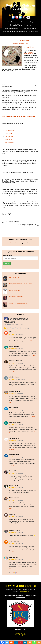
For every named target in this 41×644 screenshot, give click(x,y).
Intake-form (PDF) (20, 635)
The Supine (8, 140)
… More (31, 341)
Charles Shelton (14, 377)
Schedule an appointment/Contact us (15, 31)
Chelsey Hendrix (15, 391)
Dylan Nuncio (14, 557)
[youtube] (17, 17)
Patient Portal (33, 31)
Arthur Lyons (13, 485)
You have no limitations (12, 222)
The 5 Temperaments (11, 28)
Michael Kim (13, 332)
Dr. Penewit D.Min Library (29, 28)
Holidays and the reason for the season (20, 284)
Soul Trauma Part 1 (15, 277)
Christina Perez (14, 498)
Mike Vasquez (14, 408)
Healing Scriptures (14, 290)
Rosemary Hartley (15, 422)
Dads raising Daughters (16, 297)
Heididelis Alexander (16, 361)
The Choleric (8, 133)
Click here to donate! (13, 243)
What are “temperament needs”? (18, 303)
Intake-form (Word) (20, 633)
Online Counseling (27, 22)
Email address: (8, 255)
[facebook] (13, 17)
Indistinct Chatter (15, 530)
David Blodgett (14, 455)
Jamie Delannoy (14, 438)
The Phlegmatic (9, 143)
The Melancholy (9, 130)
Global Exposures (24, 591)
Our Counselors (13, 22)
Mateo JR (12, 514)
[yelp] (24, 17)
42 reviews (26, 328)
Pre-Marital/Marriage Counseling (20, 25)
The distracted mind (20, 41)
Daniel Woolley (14, 346)
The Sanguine (9, 136)
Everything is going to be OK (27, 225)
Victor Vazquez (14, 541)
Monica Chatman (15, 471)
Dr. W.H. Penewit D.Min (21, 44)
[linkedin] (20, 17)
